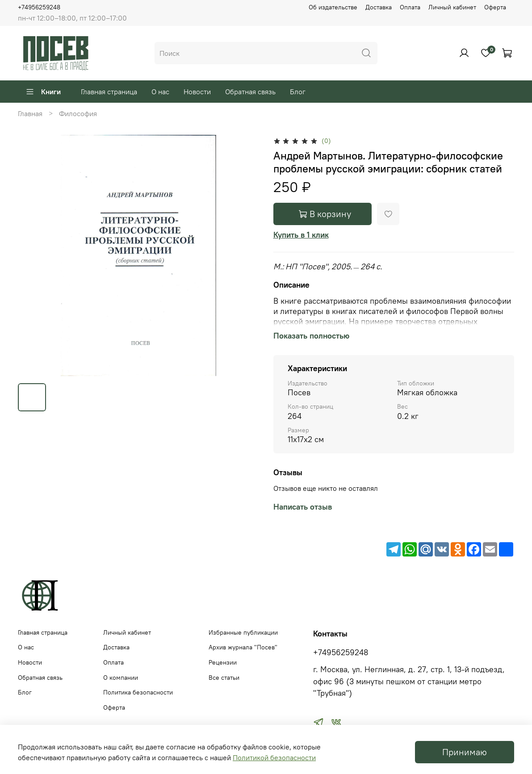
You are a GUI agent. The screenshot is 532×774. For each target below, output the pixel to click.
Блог (298, 92)
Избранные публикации (243, 632)
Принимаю (465, 752)
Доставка (379, 7)
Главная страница (109, 92)
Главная (30, 113)
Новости (197, 92)
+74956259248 (39, 7)
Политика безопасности (138, 692)
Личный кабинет (452, 7)
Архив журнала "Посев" (243, 647)
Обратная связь (250, 92)
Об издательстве (333, 7)
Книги (43, 92)
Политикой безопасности (274, 757)
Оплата (410, 7)
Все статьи (224, 678)
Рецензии (223, 662)
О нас (160, 92)
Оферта (495, 7)
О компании (121, 678)
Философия (78, 113)
